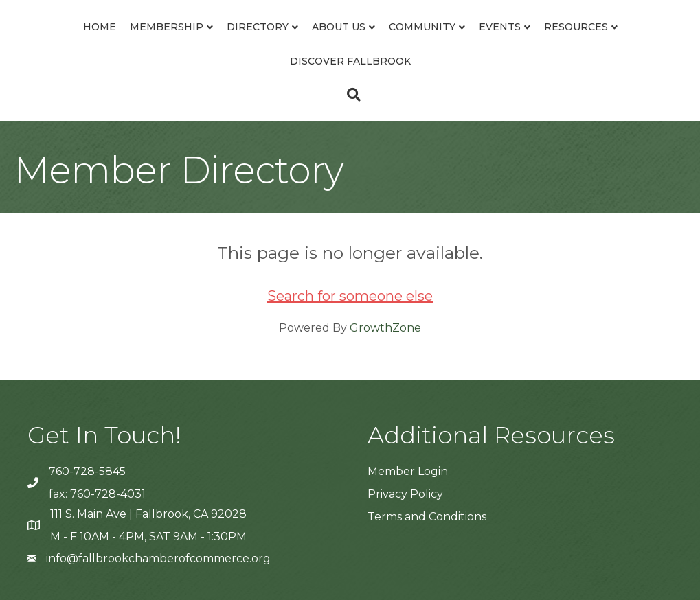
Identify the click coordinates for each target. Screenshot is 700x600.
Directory (258, 27)
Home (100, 27)
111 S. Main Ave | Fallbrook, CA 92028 (148, 514)
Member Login (408, 471)
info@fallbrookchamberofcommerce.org (158, 558)
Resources (576, 27)
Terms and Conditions (427, 517)
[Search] (350, 95)
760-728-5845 (87, 471)
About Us (339, 27)
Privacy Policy (405, 494)
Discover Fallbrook (350, 61)
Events (500, 27)
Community (422, 27)
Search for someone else (350, 296)
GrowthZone (385, 328)
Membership (167, 27)
